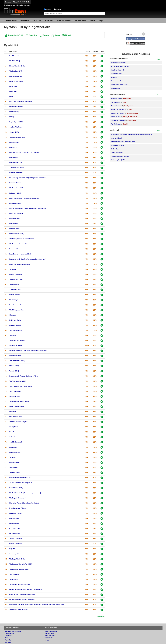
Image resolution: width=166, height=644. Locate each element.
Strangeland (13, 467)
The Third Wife (14, 574)
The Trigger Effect (15, 391)
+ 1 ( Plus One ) (15, 528)
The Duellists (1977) (16, 71)
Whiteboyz (13, 412)
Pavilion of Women (16, 513)
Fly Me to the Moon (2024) (119, 85)
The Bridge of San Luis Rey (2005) (21, 564)
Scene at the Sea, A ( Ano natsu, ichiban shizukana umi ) (28, 351)
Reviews (46, 35)
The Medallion (14, 284)
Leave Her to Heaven (16, 213)
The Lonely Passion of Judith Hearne (22, 239)
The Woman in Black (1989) (19, 610)
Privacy (47, 640)
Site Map (8, 642)
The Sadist (13, 335)
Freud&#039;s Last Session (120, 156)
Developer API (10, 633)
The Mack (13, 269)
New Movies (49, 21)
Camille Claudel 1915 (16, 544)
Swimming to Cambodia (17, 340)
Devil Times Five (15, 56)
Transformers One (117, 81)
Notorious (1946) (15, 452)
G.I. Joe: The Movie (16, 127)
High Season (14, 157)
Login (101, 21)
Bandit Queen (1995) (16, 488)
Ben (124, 102)
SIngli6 (125, 124)
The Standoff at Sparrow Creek (20, 584)
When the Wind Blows (17, 406)
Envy (11, 96)
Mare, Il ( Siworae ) (16, 274)
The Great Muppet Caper (18, 137)
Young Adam (14, 427)
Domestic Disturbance (118, 63)
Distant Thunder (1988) (17, 66)
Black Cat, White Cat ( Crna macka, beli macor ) (25, 493)
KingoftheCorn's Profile (16, 35)
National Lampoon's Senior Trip (20, 478)
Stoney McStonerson (130, 117)
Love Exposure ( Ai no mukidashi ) (21, 254)
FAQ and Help (49, 633)
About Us (8, 640)
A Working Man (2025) (118, 160)
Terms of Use (49, 638)
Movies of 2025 (116, 117)
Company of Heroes (16, 554)
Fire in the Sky (14, 112)
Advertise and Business (13, 631)
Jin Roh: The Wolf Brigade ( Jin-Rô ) (21, 483)
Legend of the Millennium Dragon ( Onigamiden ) (26, 589)
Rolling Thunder (15, 295)
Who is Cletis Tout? (16, 417)
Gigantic (12, 549)
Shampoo (13, 315)
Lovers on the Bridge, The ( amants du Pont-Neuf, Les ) (28, 259)
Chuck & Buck (14, 518)
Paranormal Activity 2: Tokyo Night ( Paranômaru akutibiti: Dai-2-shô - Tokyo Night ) (37, 605)
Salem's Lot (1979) (16, 346)
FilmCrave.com (9, 5)
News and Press (50, 636)
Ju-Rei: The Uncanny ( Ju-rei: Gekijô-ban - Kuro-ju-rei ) (28, 208)
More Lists (100, 616)
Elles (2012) (13, 91)
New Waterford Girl (16, 305)
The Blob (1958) (15, 472)
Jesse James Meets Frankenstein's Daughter (24, 198)
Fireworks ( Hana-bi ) (16, 76)
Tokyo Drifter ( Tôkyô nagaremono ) (21, 386)
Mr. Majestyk (14, 300)
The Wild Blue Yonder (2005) (19, 422)
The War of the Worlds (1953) (19, 401)
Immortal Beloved (15, 183)
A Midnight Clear (15, 290)
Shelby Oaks (115, 149)
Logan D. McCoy (132, 113)
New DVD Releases (64, 21)
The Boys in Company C (18, 498)
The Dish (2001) (15, 61)
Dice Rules (13, 432)
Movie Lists (25, 21)
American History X (117, 70)
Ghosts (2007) (14, 132)
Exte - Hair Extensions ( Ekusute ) (21, 102)
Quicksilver (13, 437)
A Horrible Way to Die (17, 168)
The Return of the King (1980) (19, 569)
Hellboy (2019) (115, 88)
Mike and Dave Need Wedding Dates (123, 142)
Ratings (57, 35)
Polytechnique (14, 523)
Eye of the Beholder (16, 107)
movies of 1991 (116, 99)
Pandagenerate (129, 106)
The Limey (13, 457)
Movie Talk (37, 21)
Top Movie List (116, 102)
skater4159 (127, 99)
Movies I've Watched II (118, 109)
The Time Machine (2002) (18, 381)
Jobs (7, 638)
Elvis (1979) (13, 86)
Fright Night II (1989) (16, 122)
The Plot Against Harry (17, 310)
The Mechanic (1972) (16, 279)
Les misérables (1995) (17, 234)
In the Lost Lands (117, 138)
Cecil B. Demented (16, 442)
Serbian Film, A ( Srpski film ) (120, 66)
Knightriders (14, 223)
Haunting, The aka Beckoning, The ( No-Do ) (24, 152)
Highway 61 (13, 147)
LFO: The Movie (15, 534)
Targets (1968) (14, 371)
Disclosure (13, 447)
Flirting (12, 117)
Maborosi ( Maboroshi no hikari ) (20, 264)
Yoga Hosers (14, 579)
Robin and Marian (15, 320)
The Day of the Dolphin (17, 559)
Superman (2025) (116, 74)
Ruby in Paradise (15, 325)
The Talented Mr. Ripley (17, 361)
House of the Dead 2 (16, 173)
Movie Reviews (11, 21)
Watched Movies (116, 106)
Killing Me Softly (15, 218)
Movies (49, 9)
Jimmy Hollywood (15, 203)
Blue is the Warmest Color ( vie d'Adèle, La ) (24, 503)
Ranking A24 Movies (118, 113)
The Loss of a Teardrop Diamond (20, 244)
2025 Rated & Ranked (118, 120)
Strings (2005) (14, 366)
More (158, 59)
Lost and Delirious (16, 249)
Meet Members (81, 21)
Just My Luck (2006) (117, 145)
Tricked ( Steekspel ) (16, 539)
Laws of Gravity (15, 229)
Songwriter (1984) (15, 356)
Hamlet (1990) (14, 142)
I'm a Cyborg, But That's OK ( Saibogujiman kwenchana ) (28, 178)
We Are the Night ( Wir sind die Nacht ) (22, 600)
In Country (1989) (15, 193)
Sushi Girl (114, 77)
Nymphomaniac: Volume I (18, 508)
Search (93, 21)
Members (59, 9)
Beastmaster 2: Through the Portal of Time (24, 376)
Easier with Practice (16, 81)
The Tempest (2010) (16, 330)
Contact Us (9, 636)
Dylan (130, 109)
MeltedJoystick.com (23, 5)
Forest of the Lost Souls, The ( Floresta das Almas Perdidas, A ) (132, 134)
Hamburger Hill (14, 462)
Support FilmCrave (51, 631)
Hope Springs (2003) (16, 163)
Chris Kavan (132, 120)
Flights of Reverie (117, 153)
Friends (69, 35)
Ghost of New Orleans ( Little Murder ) (22, 595)
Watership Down (15, 396)
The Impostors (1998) (17, 188)
